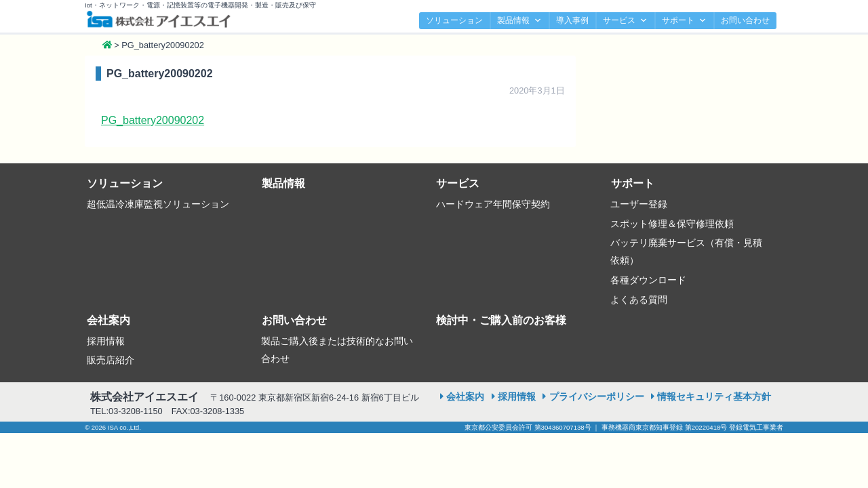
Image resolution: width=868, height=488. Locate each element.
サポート (684, 21)
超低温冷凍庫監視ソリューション (158, 204)
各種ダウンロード (648, 280)
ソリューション (454, 20)
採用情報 (106, 341)
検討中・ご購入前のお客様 (501, 320)
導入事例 (572, 20)
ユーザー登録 (639, 204)
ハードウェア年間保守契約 (493, 204)
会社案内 (108, 320)
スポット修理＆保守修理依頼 (672, 224)
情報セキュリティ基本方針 (714, 396)
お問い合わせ (745, 20)
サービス (625, 21)
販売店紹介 (111, 360)
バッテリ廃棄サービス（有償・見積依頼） (686, 251)
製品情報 (519, 21)
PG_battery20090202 (153, 120)
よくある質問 (639, 300)
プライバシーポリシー (597, 396)
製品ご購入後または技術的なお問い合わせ (337, 350)
